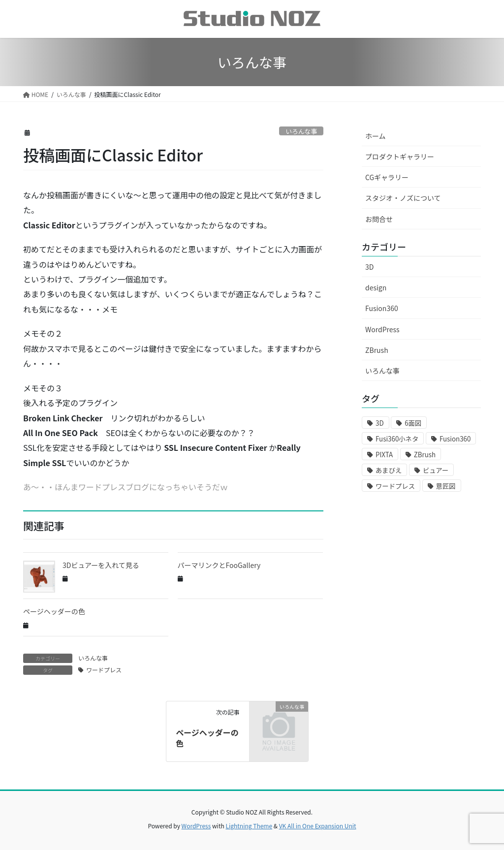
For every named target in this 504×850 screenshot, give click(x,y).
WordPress (382, 329)
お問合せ (379, 219)
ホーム (376, 136)
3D (369, 267)
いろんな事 (301, 131)
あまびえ (389, 470)
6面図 (413, 423)
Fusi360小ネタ (397, 439)
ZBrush (377, 350)
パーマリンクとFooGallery (219, 565)
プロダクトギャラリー (400, 157)
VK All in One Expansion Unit (318, 826)
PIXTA (384, 455)
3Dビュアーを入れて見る (101, 565)
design (376, 287)
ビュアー (436, 470)
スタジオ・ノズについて (403, 198)
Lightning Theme (249, 826)
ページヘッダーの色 (54, 611)
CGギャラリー (387, 177)
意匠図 (446, 486)
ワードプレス (104, 670)
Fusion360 (382, 308)
